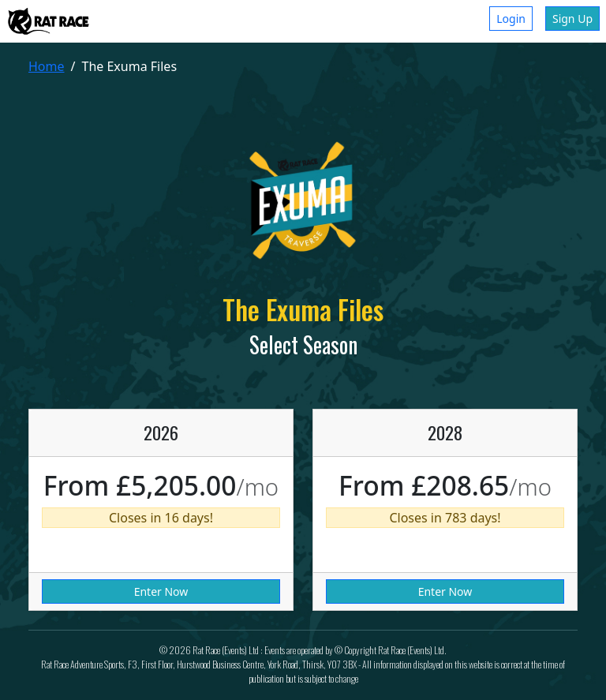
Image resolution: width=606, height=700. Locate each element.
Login (511, 19)
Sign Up (572, 19)
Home (47, 66)
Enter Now (161, 591)
